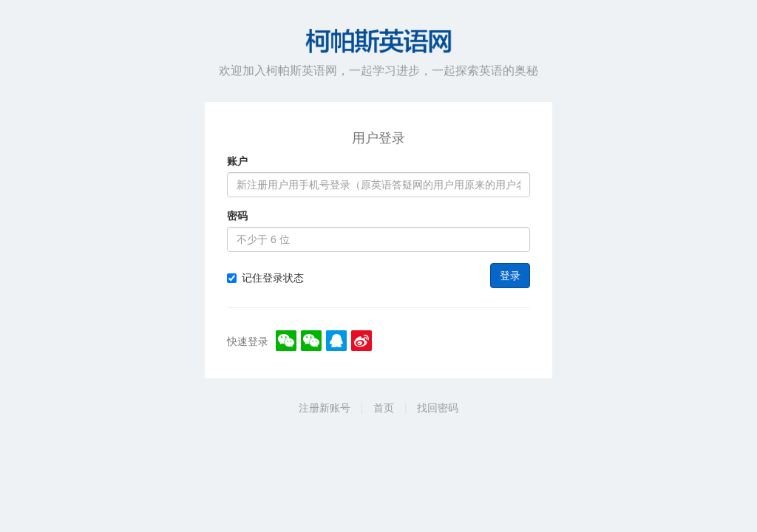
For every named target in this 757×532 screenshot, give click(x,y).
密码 (237, 216)
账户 (237, 161)
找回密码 (438, 408)
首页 (384, 408)
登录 (510, 276)
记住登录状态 (265, 278)
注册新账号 (325, 408)
